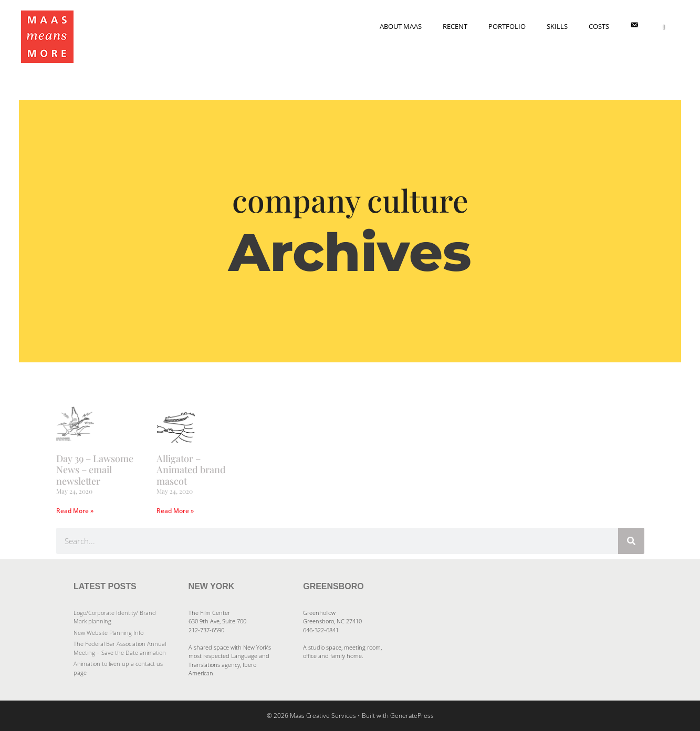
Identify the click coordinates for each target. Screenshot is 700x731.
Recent (455, 26)
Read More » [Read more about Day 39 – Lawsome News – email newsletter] (75, 511)
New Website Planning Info (108, 633)
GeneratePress (412, 716)
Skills (557, 26)
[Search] (631, 541)
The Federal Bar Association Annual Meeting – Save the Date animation (120, 648)
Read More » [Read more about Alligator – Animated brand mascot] (175, 511)
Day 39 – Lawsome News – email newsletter (95, 470)
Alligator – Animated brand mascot (191, 470)
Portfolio (507, 26)
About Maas (401, 26)
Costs (599, 26)
